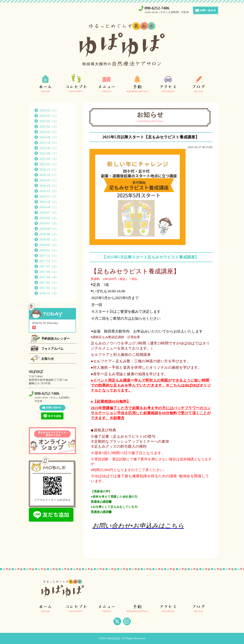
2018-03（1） (49, 239)
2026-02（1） (49, 110)
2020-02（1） (49, 186)
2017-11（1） (49, 261)
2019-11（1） (49, 196)
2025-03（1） (49, 121)
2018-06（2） (49, 234)
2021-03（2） (49, 159)
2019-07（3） (49, 213)
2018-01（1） (49, 250)
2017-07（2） (49, 266)
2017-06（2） (49, 272)
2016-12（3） (49, 293)
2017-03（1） (49, 283)
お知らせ (48, 359)
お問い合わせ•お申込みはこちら (138, 526)
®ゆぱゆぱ (113, 638)
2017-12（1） (49, 256)
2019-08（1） (49, 207)
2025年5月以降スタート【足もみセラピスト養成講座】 (151, 137)
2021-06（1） (49, 153)
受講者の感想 (100, 502)
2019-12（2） (49, 191)
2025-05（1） (49, 116)
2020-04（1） (49, 180)
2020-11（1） (49, 170)
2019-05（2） (49, 218)
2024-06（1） (49, 137)
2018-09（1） (49, 229)
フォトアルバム (52, 349)
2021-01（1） (49, 164)
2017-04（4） (49, 277)
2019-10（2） (49, 202)
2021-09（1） (49, 148)
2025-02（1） (49, 127)
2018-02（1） (49, 245)
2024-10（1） (49, 132)
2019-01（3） (49, 223)
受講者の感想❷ (101, 512)
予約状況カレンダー (56, 339)
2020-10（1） (49, 175)
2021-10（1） (49, 143)
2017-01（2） (49, 288)
